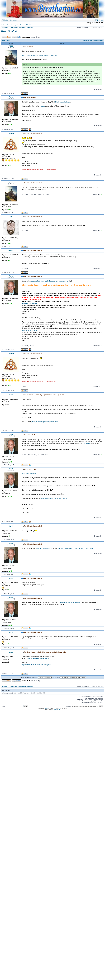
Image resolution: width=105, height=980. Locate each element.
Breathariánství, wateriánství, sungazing (21, 28)
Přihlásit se (5, 20)
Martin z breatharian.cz (63, 102)
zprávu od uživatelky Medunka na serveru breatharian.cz (50, 281)
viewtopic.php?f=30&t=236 (44, 548)
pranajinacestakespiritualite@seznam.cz (44, 422)
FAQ (97, 20)
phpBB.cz (57, 710)
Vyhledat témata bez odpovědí (10, 25)
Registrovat (13, 20)
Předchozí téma (88, 41)
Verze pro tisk (6, 41)
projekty (42, 106)
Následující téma (98, 41)
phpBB (46, 708)
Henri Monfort (9, 31)
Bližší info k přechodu (29, 474)
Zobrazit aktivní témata (27, 25)
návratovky (86, 443)
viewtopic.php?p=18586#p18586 (70, 602)
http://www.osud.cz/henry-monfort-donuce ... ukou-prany (40, 55)
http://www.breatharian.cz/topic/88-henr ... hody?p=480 (75, 548)
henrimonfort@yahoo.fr (30, 303)
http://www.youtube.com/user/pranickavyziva (36, 665)
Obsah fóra (5, 28)
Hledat (101, 20)
